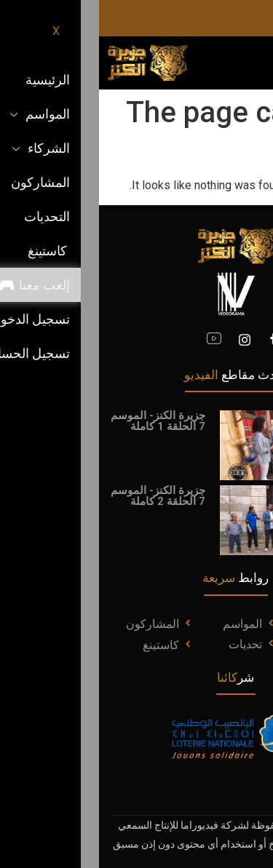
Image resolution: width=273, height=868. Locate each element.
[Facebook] (175, 339)
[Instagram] (237, 18)
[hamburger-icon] (249, 63)
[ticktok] (188, 18)
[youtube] (115, 339)
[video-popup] (190, 445)
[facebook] (262, 18)
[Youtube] (213, 18)
